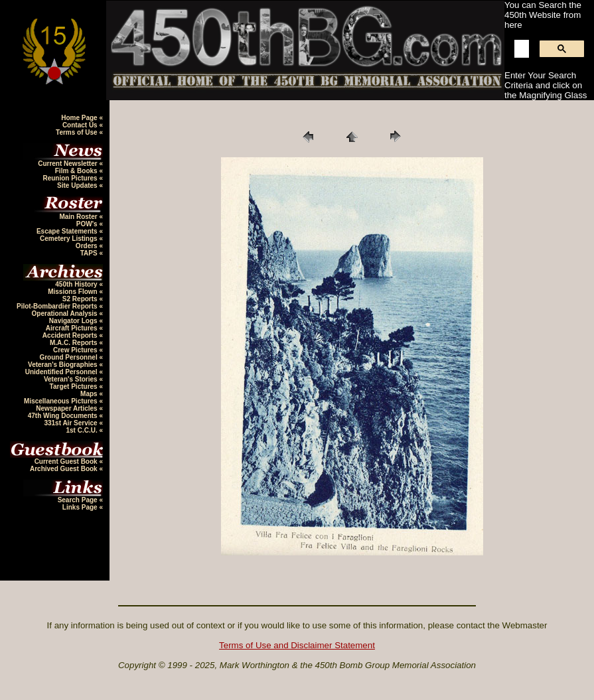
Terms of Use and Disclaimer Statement (297, 645)
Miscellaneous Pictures (61, 401)
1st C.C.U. (82, 430)
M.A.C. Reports (74, 343)
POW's (88, 224)
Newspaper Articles (67, 408)
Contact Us (81, 125)
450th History (77, 284)
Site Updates (78, 185)
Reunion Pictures (71, 178)
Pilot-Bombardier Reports (58, 306)
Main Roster (79, 217)
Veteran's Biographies (63, 365)
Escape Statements (68, 231)
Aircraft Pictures (73, 328)
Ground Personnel (69, 357)
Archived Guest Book (64, 469)
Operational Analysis (66, 314)
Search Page (79, 500)
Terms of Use (77, 132)
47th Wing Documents (64, 416)
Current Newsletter (68, 164)
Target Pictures (75, 386)
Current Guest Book (67, 461)
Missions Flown (73, 292)
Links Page (81, 507)
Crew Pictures (76, 350)
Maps (90, 394)
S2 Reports (81, 299)
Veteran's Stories (72, 379)
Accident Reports (71, 335)
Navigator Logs (74, 321)
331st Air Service (71, 423)
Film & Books (77, 171)
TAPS (90, 253)
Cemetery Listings (69, 239)
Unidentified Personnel (62, 372)
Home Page (80, 118)
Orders (88, 246)
